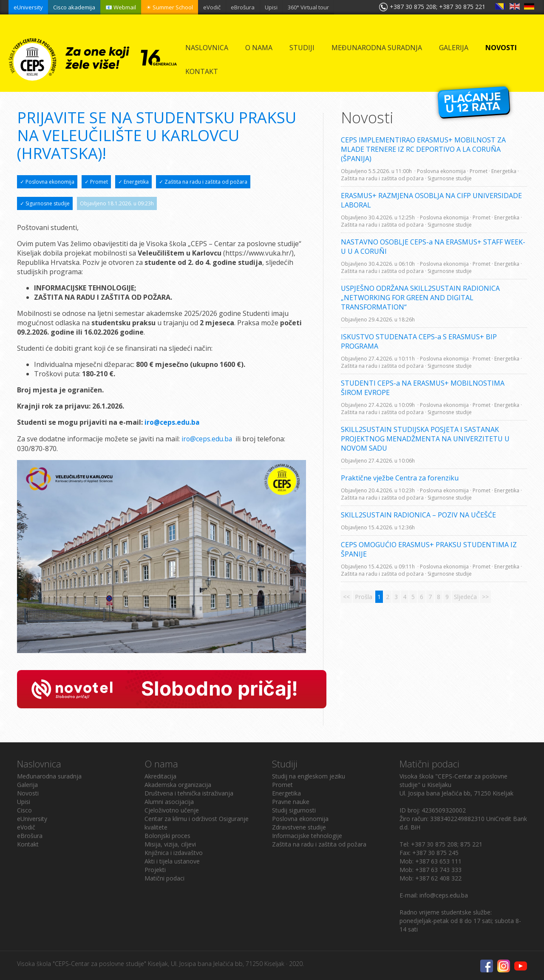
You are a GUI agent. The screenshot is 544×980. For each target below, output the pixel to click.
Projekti (155, 869)
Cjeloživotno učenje (172, 809)
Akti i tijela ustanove (172, 860)
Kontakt (202, 71)
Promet (282, 784)
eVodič (212, 7)
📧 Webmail (121, 7)
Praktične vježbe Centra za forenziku (400, 478)
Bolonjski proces (167, 835)
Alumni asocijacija (169, 801)
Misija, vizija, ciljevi (170, 843)
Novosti (501, 48)
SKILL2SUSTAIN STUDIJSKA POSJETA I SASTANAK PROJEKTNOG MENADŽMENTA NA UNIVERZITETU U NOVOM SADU (425, 439)
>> (485, 597)
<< (346, 597)
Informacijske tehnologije (307, 835)
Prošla (364, 597)
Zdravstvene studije (299, 826)
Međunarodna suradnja (377, 48)
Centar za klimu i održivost (181, 818)
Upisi (271, 7)
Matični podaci (164, 877)
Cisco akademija (74, 7)
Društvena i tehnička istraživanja (189, 792)
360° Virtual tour (308, 7)
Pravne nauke (291, 801)
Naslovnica (207, 48)
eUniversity (28, 7)
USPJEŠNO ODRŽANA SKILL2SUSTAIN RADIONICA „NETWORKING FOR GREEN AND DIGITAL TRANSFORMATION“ (420, 298)
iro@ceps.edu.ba (207, 438)
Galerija (454, 48)
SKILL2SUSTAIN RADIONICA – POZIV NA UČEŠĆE (418, 515)
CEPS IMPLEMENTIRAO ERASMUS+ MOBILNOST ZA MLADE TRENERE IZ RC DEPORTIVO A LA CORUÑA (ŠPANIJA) (423, 149)
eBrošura (243, 7)
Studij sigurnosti (294, 809)
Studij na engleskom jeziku (309, 775)
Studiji (302, 48)
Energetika (286, 792)
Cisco (24, 809)
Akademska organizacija (178, 784)
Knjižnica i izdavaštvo (174, 852)
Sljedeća (465, 597)
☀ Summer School (170, 7)
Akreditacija (160, 775)
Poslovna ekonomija (300, 818)
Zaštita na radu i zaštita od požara (319, 843)
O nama (259, 48)
